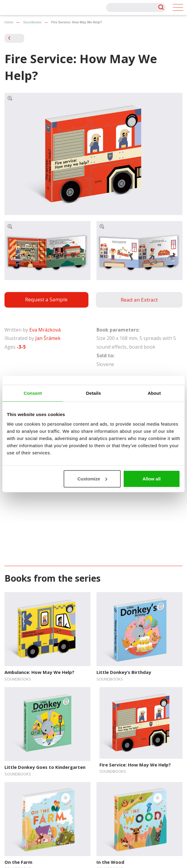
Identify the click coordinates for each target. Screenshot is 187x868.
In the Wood (110, 862)
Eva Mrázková (45, 330)
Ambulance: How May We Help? (39, 672)
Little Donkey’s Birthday (124, 672)
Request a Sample (46, 299)
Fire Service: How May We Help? (135, 765)
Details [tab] (93, 393)
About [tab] (154, 393)
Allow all (152, 478)
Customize (92, 478)
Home (9, 22)
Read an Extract (139, 300)
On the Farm (18, 862)
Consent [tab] (33, 393)
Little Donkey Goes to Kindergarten (45, 767)
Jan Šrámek (48, 338)
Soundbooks (32, 22)
